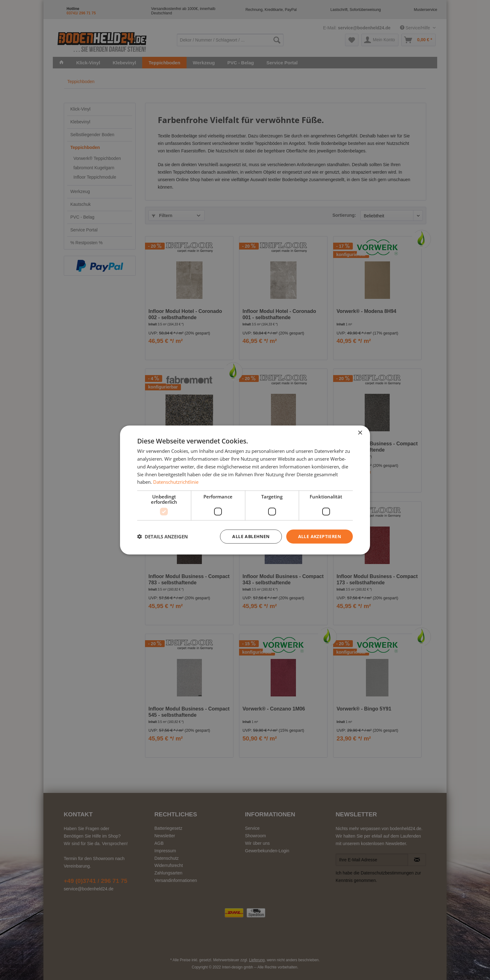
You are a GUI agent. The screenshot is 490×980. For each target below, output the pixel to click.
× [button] (360, 433)
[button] (162, 537)
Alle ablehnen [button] (251, 536)
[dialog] (245, 490)
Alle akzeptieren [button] (320, 536)
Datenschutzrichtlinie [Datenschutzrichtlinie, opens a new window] (176, 482)
